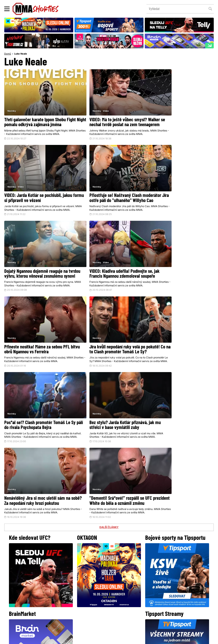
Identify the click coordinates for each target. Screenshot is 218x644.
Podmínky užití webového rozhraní (62, 638)
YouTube (156, 576)
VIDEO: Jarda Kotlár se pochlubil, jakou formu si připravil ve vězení (175, 115)
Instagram (126, 576)
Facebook (95, 576)
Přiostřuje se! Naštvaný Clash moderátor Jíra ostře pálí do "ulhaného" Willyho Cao (30, 194)
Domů (8, 54)
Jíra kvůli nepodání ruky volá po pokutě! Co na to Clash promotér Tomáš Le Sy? (104, 270)
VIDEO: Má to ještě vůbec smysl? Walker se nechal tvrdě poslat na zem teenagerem (108, 117)
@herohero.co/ (76, 561)
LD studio (171, 638)
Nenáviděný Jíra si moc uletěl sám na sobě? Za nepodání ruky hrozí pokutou (108, 344)
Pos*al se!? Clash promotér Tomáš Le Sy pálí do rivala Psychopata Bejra (179, 268)
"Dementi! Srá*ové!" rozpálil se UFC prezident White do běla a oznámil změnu (177, 347)
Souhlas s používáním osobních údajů (129, 638)
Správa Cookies (95, 638)
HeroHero (94, 606)
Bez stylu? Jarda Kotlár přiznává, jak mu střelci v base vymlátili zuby (37, 344)
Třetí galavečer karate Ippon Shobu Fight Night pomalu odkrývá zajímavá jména (37, 117)
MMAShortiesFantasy (126, 606)
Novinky (12, 103)
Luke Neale (21, 54)
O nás (77, 606)
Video (92, 103)
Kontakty (109, 598)
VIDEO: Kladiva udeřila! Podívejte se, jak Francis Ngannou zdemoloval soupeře (178, 194)
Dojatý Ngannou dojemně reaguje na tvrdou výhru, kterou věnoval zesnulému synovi (107, 194)
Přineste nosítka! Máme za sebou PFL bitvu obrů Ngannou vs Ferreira (37, 268)
